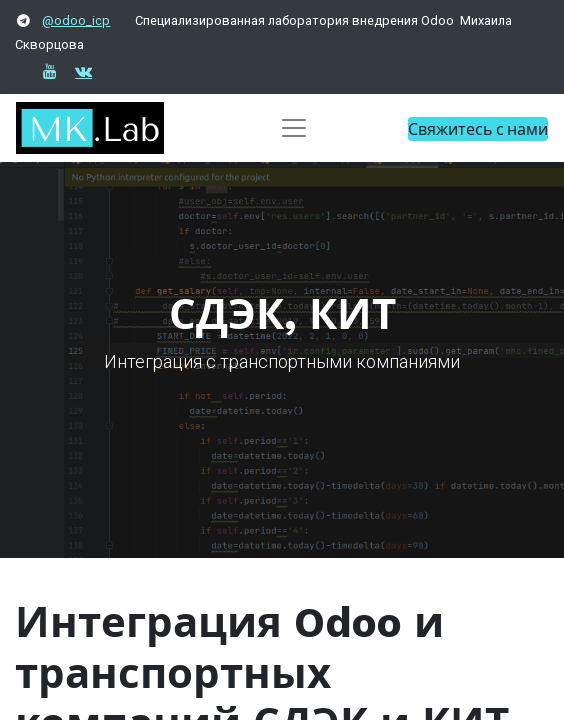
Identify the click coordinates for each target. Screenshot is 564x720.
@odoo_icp (76, 20)
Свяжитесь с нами (478, 128)
